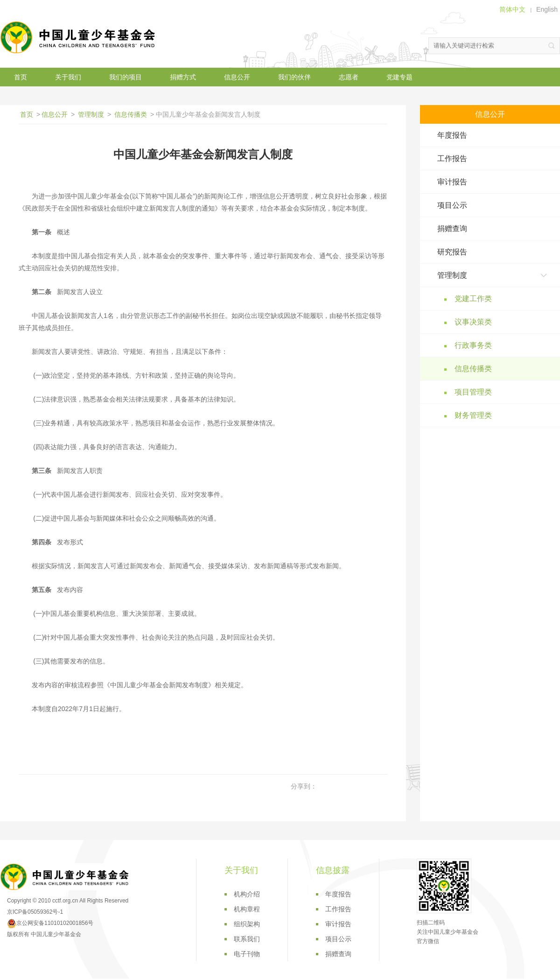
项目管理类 (473, 392)
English (547, 9)
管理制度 (91, 114)
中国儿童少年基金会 (79, 37)
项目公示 (452, 205)
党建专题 (399, 77)
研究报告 (452, 252)
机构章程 (247, 909)
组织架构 (247, 924)
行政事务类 (473, 345)
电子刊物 (247, 954)
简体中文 (512, 9)
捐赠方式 (183, 77)
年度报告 (452, 135)
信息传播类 (131, 114)
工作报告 (452, 159)
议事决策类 (473, 322)
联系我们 (247, 939)
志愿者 (349, 77)
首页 (21, 77)
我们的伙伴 (294, 77)
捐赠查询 (452, 229)
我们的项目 (126, 77)
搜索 (552, 46)
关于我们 (68, 77)
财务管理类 (473, 415)
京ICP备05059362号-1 (35, 912)
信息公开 (237, 77)
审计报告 (452, 182)
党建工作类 (473, 299)
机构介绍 (247, 894)
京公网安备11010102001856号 (50, 923)
